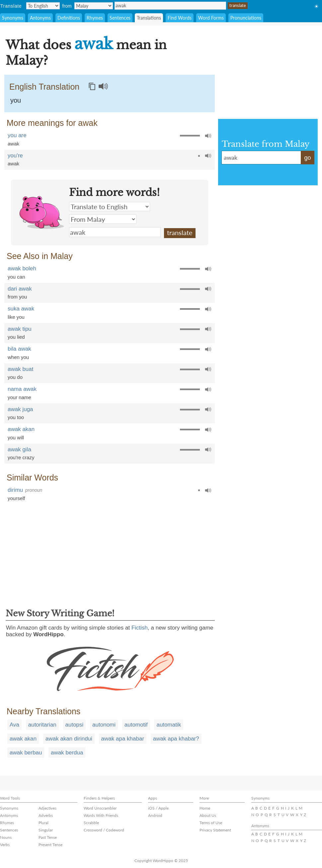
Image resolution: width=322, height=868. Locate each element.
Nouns (6, 837)
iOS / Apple (158, 808)
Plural (43, 823)
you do (15, 377)
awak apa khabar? (176, 739)
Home (205, 808)
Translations (149, 18)
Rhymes (95, 18)
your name (19, 397)
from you (17, 297)
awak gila (19, 449)
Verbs (5, 845)
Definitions (69, 18)
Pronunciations (246, 18)
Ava (14, 725)
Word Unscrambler (100, 808)
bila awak (19, 349)
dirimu (15, 490)
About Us (208, 815)
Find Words (180, 18)
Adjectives (47, 808)
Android (155, 815)
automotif (136, 725)
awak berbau (26, 753)
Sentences (120, 18)
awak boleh (22, 268)
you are (17, 135)
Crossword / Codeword (104, 830)
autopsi (75, 725)
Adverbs (46, 815)
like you (16, 317)
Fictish (140, 628)
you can (16, 277)
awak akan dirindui (69, 739)
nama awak (22, 389)
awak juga (20, 409)
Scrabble (91, 823)
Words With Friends (101, 815)
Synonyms (13, 18)
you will (16, 437)
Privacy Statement (215, 830)
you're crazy (21, 457)
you (16, 100)
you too (16, 417)
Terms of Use (211, 823)
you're (15, 156)
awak (170, 6)
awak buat (21, 369)
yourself (16, 498)
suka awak (21, 309)
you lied (16, 337)
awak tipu (20, 329)
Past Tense (48, 837)
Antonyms (40, 18)
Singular (46, 830)
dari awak (20, 289)
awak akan (21, 429)
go (307, 158)
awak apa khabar (123, 739)
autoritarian (42, 725)
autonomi (104, 725)
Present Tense (50, 845)
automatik (169, 725)
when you (18, 357)
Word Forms (211, 18)
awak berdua (67, 753)
